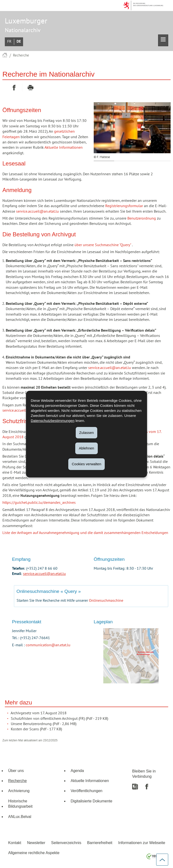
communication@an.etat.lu (48, 645)
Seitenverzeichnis (66, 843)
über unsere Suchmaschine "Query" (103, 245)
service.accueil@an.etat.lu (37, 211)
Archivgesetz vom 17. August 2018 (39, 713)
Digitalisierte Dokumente (91, 801)
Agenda (77, 771)
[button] (163, 40)
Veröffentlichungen (86, 791)
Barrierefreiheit (100, 843)
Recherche (21, 55)
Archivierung (19, 791)
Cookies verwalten (87, 464)
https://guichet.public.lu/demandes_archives (39, 503)
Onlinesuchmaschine (106, 601)
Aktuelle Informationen (64, 148)
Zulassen (87, 432)
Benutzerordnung (142, 218)
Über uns (16, 771)
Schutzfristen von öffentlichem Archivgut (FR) (48, 719)
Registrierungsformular (124, 206)
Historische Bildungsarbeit (20, 804)
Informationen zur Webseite (142, 843)
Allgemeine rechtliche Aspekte (34, 853)
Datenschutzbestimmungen (53, 420)
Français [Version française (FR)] (9, 41)
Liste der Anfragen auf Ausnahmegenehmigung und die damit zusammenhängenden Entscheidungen (85, 533)
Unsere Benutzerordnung (31, 724)
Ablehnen (86, 448)
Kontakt (15, 843)
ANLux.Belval (20, 817)
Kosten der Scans (25, 729)
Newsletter (36, 843)
